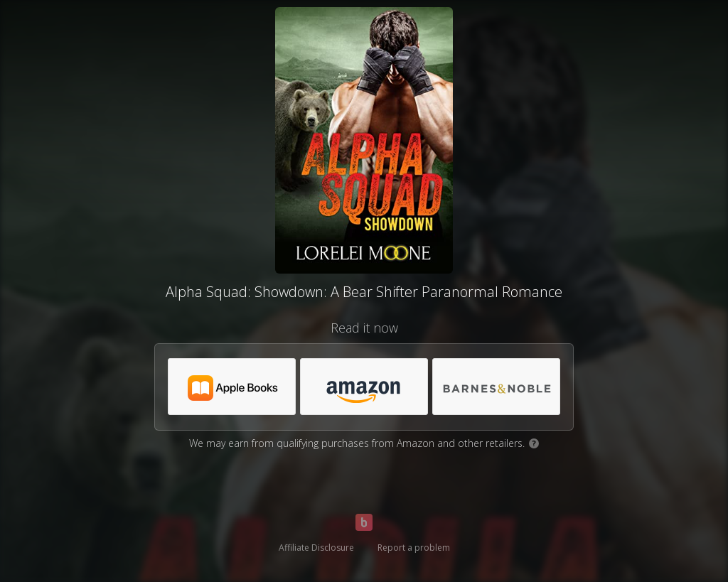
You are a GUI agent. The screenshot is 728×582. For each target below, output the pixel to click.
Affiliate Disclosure (316, 548)
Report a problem (414, 548)
